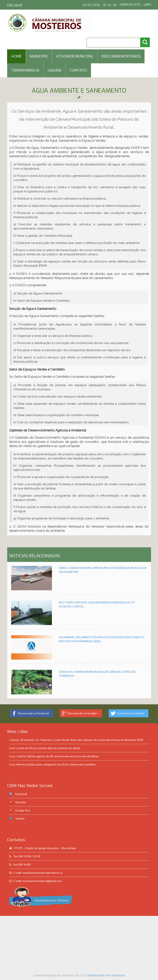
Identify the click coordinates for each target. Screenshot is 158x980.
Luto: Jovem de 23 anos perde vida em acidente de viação (45, 748)
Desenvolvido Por (100, 975)
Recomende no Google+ (83, 713)
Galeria (55, 70)
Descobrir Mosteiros (121, 56)
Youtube (21, 802)
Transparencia (25, 70)
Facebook (21, 794)
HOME (16, 56)
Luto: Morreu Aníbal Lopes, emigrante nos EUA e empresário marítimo (52, 764)
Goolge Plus (23, 810)
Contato (78, 70)
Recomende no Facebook (33, 713)
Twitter (20, 818)
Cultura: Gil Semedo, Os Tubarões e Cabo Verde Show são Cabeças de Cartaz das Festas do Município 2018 (76, 740)
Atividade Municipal (75, 56)
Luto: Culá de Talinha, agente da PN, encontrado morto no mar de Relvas (54, 756)
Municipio (39, 56)
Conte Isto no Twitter (131, 713)
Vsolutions (118, 975)
